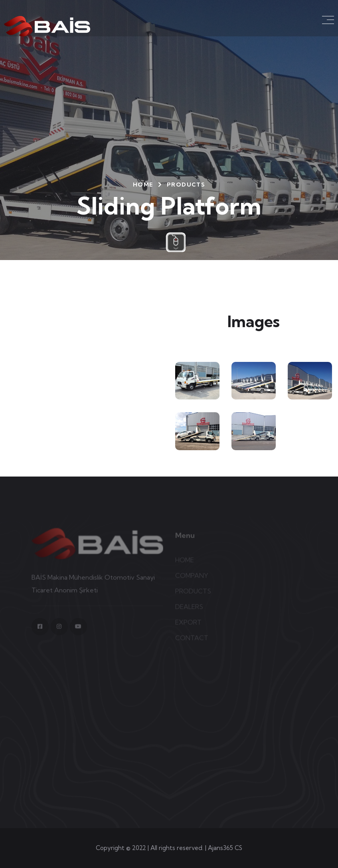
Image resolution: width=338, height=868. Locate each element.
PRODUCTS (186, 185)
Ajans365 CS (225, 848)
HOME (143, 185)
